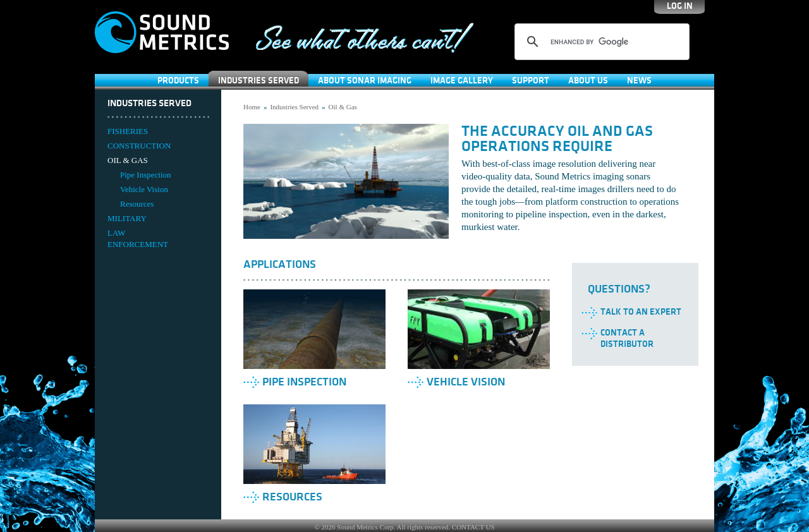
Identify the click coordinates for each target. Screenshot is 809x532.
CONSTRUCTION (139, 146)
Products (178, 81)
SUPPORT (531, 81)
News (639, 81)
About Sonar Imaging (365, 81)
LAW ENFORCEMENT (138, 239)
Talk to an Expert (641, 312)
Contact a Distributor (627, 338)
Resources (137, 204)
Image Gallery (462, 81)
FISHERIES (128, 131)
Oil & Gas (343, 107)
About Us (588, 81)
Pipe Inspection (146, 175)
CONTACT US (473, 527)
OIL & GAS (128, 160)
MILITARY (127, 218)
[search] (600, 42)
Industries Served (259, 81)
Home (252, 107)
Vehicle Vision (144, 189)
